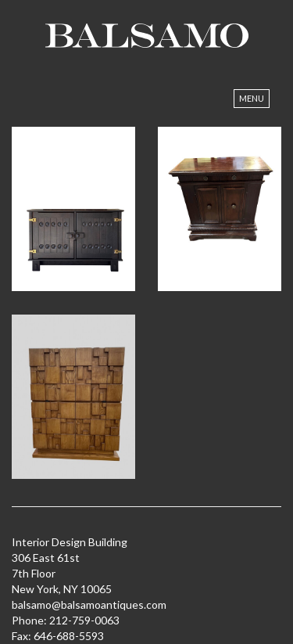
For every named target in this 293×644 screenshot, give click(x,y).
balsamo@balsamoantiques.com (89, 604)
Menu (252, 98)
